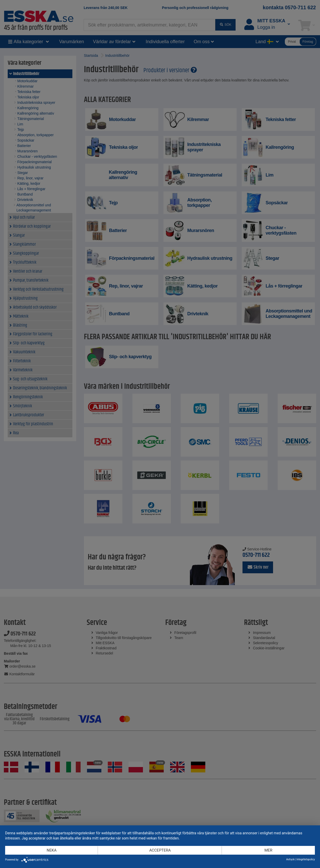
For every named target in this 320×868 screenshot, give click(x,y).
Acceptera (160, 850)
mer (269, 850)
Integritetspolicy (306, 859)
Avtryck (290, 859)
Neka (52, 850)
